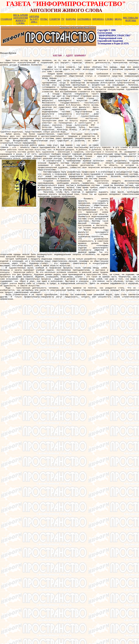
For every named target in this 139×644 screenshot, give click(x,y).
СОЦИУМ (55, 19)
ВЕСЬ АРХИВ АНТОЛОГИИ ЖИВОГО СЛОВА (21, 19)
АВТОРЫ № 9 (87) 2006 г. (34, 19)
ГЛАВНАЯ (6, 19)
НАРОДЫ (71, 19)
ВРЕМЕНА (98, 19)
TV (63, 19)
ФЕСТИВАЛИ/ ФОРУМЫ (131, 19)
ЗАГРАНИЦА (84, 19)
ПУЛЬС (44, 19)
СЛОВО (109, 19)
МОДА (118, 19)
